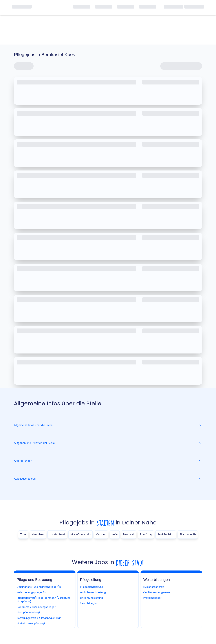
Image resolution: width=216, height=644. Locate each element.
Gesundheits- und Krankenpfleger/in (39, 587)
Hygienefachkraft (154, 587)
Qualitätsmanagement (157, 592)
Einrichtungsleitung (91, 598)
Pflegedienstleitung (92, 587)
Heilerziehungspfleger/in (31, 592)
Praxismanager (152, 598)
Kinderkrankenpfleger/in (31, 623)
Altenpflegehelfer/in (29, 613)
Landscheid (57, 534)
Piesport (129, 534)
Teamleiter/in (88, 603)
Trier (23, 534)
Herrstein (38, 534)
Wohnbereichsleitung (93, 592)
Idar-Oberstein (81, 534)
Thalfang (146, 534)
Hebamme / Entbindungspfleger (36, 607)
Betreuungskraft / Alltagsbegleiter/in (39, 618)
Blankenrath (188, 534)
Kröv (115, 534)
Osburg (101, 534)
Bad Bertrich (166, 534)
